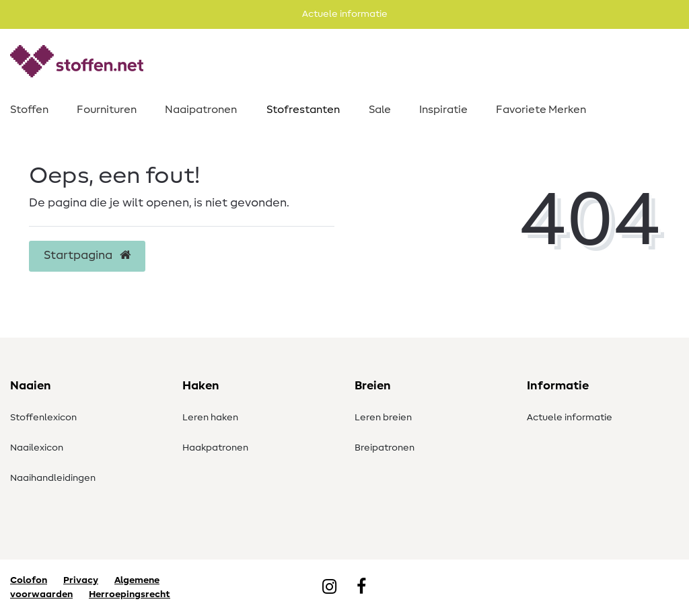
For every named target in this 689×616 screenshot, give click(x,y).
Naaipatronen (201, 110)
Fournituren (107, 110)
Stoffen (29, 110)
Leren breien (383, 418)
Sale (380, 110)
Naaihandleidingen (53, 478)
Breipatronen (385, 448)
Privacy (81, 580)
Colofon (29, 580)
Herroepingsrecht (130, 594)
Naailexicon (37, 448)
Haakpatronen (215, 448)
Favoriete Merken (541, 110)
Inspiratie (443, 110)
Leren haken (210, 418)
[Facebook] (361, 588)
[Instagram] (329, 588)
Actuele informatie (570, 418)
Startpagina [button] (87, 256)
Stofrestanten (303, 110)
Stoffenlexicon (43, 418)
